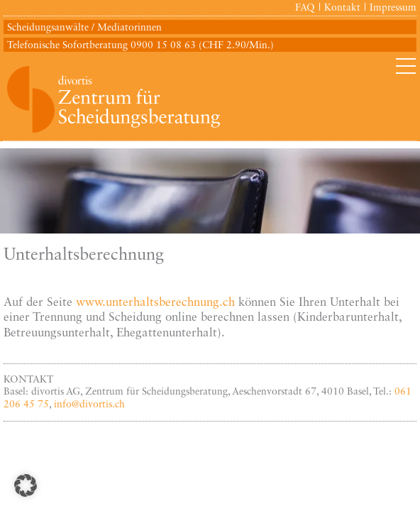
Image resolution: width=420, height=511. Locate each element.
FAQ (305, 8)
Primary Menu (406, 66)
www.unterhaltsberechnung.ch (155, 303)
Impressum (393, 8)
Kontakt (342, 8)
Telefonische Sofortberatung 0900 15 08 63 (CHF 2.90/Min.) (140, 45)
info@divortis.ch (89, 405)
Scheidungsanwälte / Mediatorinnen (84, 28)
